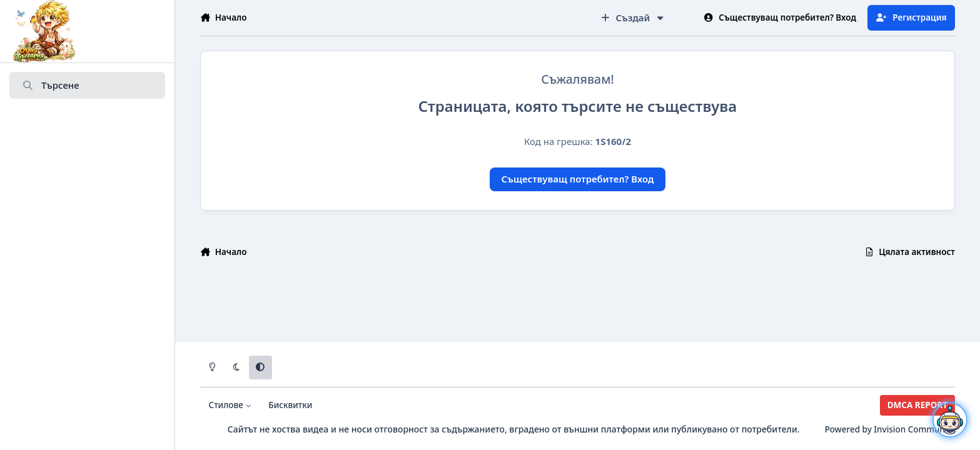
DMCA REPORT (917, 405)
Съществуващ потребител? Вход (578, 179)
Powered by (890, 429)
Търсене (51, 86)
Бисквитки (290, 405)
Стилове (230, 405)
